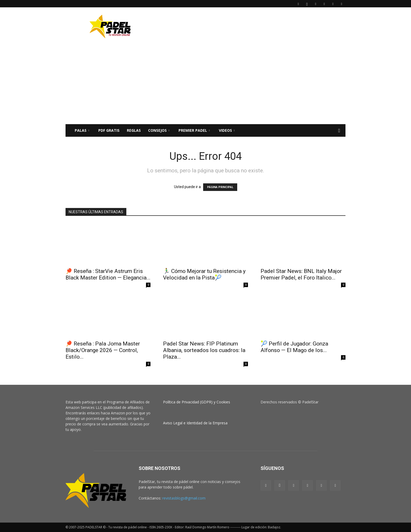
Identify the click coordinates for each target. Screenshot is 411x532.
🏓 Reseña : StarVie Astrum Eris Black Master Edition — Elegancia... (108, 274)
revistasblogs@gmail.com (184, 498)
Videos (227, 130)
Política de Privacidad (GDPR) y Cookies (197, 402)
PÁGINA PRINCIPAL (220, 187)
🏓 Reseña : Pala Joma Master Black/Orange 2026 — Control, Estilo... (103, 350)
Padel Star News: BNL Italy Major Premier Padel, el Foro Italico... (301, 274)
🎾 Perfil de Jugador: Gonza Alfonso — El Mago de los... (294, 347)
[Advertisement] (250, 26)
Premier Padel (194, 130)
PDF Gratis (109, 130)
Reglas (134, 130)
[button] (339, 131)
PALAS (82, 130)
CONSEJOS (159, 130)
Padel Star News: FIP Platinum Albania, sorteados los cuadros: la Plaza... (204, 350)
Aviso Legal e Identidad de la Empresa (195, 423)
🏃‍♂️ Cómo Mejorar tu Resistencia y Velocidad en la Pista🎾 (204, 274)
